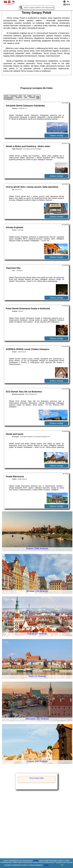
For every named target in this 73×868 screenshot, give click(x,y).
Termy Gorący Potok (36, 778)
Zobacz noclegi (56, 135)
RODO (46, 865)
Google (36, 861)
